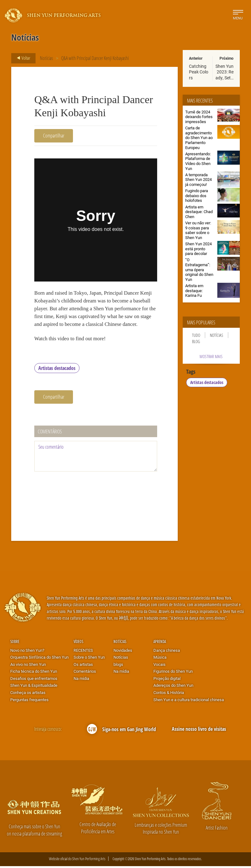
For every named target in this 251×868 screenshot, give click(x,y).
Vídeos (78, 644)
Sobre (15, 644)
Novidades (123, 652)
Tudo (196, 335)
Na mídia (81, 680)
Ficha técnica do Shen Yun (34, 673)
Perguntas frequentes (29, 701)
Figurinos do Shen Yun (173, 673)
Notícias (46, 58)
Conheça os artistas (28, 695)
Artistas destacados (57, 370)
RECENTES (83, 652)
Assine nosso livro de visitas (199, 731)
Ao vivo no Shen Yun (28, 666)
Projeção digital (167, 680)
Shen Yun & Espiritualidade (34, 687)
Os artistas (83, 666)
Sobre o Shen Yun (89, 659)
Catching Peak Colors (199, 72)
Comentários (85, 673)
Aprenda (160, 644)
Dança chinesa (167, 652)
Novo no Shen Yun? (27, 652)
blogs (118, 666)
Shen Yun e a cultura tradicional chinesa (189, 701)
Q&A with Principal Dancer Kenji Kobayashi (95, 58)
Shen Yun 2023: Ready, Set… (224, 72)
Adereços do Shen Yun (173, 687)
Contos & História (169, 695)
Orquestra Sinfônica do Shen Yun (39, 659)
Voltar (22, 58)
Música (160, 659)
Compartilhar (54, 135)
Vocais (159, 666)
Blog (196, 341)
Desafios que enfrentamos (34, 680)
